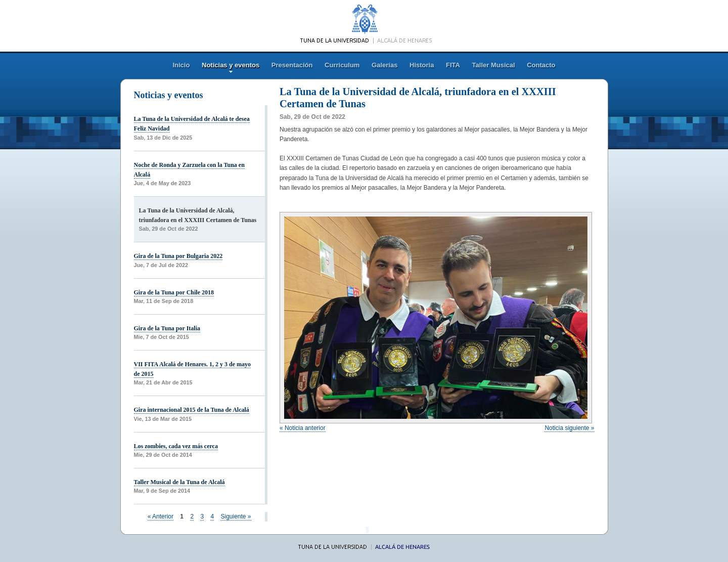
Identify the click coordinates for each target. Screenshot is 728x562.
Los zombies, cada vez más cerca (176, 446)
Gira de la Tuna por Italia (167, 328)
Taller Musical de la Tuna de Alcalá (179, 482)
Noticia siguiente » (569, 428)
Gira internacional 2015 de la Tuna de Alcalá (192, 410)
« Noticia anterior (303, 428)
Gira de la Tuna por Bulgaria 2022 (178, 256)
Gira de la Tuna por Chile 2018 (174, 292)
